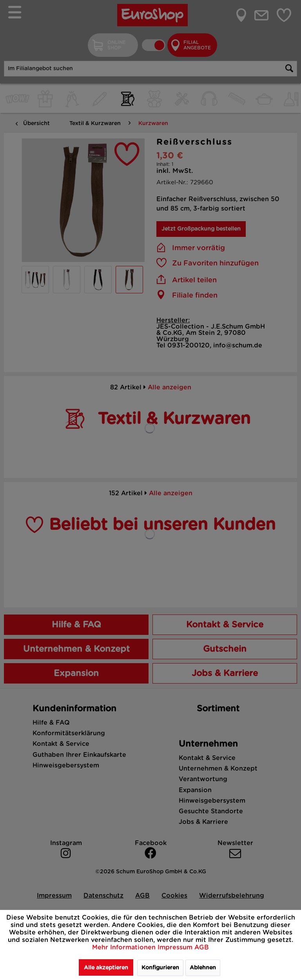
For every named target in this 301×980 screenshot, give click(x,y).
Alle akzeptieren (106, 968)
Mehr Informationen (125, 947)
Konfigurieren (160, 968)
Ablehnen (203, 968)
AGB (202, 947)
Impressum (176, 947)
